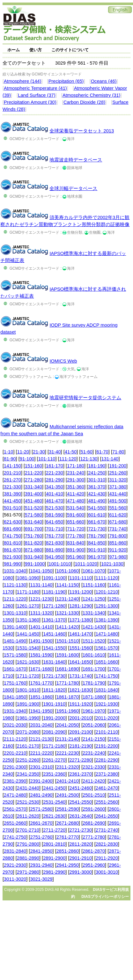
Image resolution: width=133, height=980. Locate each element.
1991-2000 (54, 718)
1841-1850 (15, 697)
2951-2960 (94, 865)
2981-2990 (54, 872)
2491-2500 (68, 795)
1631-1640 (54, 662)
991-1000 (35, 564)
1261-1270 (28, 606)
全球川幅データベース (73, 188)
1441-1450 (28, 634)
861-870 (12, 550)
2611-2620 (28, 816)
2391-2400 (41, 781)
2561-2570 (15, 809)
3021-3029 (41, 879)
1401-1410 (41, 627)
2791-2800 (28, 844)
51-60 (87, 452)
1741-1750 (107, 676)
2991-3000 (80, 872)
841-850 (97, 543)
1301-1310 (15, 613)
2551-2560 (107, 802)
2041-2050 (68, 725)
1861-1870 (68, 697)
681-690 (12, 529)
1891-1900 (28, 704)
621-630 (12, 522)
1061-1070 (94, 571)
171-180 (76, 466)
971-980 (118, 557)
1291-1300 (107, 606)
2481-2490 (41, 795)
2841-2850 (41, 851)
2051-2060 (94, 725)
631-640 (33, 522)
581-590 (55, 515)
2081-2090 (54, 732)
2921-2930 (15, 865)
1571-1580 (15, 655)
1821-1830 (80, 690)
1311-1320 (41, 613)
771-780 (76, 536)
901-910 (97, 550)
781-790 (97, 536)
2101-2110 (107, 732)
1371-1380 (80, 620)
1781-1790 (94, 683)
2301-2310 (41, 767)
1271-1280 (54, 606)
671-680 (118, 522)
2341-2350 (28, 774)
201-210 (12, 473)
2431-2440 (28, 788)
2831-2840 (15, 851)
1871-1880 (94, 697)
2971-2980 (28, 872)
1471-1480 (107, 634)
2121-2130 (41, 739)
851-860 (118, 543)
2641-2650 (107, 816)
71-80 (118, 452)
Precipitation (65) (66, 81)
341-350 (55, 487)
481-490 (97, 501)
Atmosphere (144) (22, 81)
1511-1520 (94, 641)
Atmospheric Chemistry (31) (92, 95)
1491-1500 (41, 641)
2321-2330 (94, 767)
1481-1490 (15, 641)
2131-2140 (68, 739)
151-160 (33, 466)
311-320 (118, 480)
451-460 (33, 501)
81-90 (10, 459)
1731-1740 (80, 676)
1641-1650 (80, 662)
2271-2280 (80, 760)
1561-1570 (107, 648)
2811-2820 (80, 844)
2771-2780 (94, 837)
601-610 (97, 515)
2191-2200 (107, 746)
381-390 (12, 494)
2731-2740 (107, 830)
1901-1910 (54, 704)
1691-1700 (94, 669)
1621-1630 (28, 662)
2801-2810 (54, 844)
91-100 (27, 459)
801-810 (12, 543)
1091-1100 (54, 578)
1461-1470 (80, 634)
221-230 (55, 473)
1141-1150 (68, 585)
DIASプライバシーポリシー (105, 897)
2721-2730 (80, 830)
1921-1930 (107, 704)
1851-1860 (41, 697)
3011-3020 (15, 879)
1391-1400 (15, 627)
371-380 (118, 487)
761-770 (55, 536)
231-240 (76, 473)
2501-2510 (94, 795)
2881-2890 (28, 858)
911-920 (118, 550)
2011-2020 (107, 718)
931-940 (33, 557)
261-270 (12, 480)
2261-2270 (54, 760)
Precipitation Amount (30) (30, 102)
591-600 (76, 515)
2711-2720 (54, 830)
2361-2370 (80, 774)
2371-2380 (107, 774)
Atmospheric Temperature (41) (35, 88)
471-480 (76, 501)
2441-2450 (54, 788)
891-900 (76, 550)
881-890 (55, 550)
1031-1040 (15, 571)
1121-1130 (15, 585)
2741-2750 (15, 837)
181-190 (97, 466)
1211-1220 (15, 599)
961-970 (97, 557)
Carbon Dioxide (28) (84, 102)
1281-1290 (80, 606)
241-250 (97, 473)
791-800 (118, 536)
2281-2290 (107, 760)
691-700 (33, 529)
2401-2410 (68, 781)
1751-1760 (15, 683)
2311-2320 (68, 767)
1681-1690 (68, 669)
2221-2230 (68, 753)
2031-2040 (41, 725)
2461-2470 (107, 788)
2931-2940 (41, 865)
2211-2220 (41, 753)
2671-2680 (68, 823)
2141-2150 (94, 739)
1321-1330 (68, 613)
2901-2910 (80, 858)
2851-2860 (68, 851)
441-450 (12, 501)
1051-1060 (68, 571)
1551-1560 (80, 648)
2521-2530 (28, 802)
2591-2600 (94, 809)
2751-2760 (41, 837)
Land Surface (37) (37, 95)
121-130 (89, 459)
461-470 (55, 501)
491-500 (118, 501)
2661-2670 (41, 823)
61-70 (102, 452)
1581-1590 (41, 655)
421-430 (97, 494)
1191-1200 (80, 592)
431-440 (118, 494)
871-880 (33, 550)
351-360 (76, 487)
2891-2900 (54, 858)
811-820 (33, 543)
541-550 (97, 508)
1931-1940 (15, 711)
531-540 (76, 508)
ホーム (14, 50)
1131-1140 (41, 585)
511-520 (33, 508)
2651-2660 (15, 823)
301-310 (97, 480)
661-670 (97, 522)
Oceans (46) (104, 81)
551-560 (118, 508)
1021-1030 (112, 564)
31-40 (55, 452)
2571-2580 (41, 809)
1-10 (8, 452)
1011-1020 (86, 564)
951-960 (76, 557)
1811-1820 (54, 690)
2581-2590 (68, 809)
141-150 (12, 466)
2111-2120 (15, 739)
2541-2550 (80, 802)
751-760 (33, 536)
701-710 (55, 529)
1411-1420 (68, 627)
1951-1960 (68, 711)
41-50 (71, 452)
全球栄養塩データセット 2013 (82, 131)
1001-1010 (60, 564)
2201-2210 (15, 753)
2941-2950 (68, 865)
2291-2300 (15, 767)
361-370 (97, 487)
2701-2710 (28, 830)
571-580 (33, 515)
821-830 (55, 543)
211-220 (33, 473)
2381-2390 (15, 781)
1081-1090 (28, 578)
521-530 (55, 508)
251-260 (118, 473)
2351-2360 (54, 774)
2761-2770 (68, 837)
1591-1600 (68, 655)
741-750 (12, 536)
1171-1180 (28, 592)
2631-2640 (80, 816)
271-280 (33, 480)
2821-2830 (107, 844)
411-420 (76, 494)
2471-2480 (15, 795)
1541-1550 (54, 648)
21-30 (39, 452)
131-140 (110, 459)
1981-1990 (28, 718)
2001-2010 (80, 718)
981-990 (12, 564)
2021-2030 (15, 725)
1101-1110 (80, 578)
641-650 (55, 522)
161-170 (55, 466)
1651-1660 (107, 662)
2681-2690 (94, 823)
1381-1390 (107, 620)
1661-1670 (15, 669)
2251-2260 (28, 760)
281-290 (55, 480)
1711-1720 (28, 676)
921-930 (12, 557)
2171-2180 (54, 746)
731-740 (118, 529)
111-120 (68, 459)
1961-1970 (94, 711)
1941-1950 (41, 711)
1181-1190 (54, 592)
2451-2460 (80, 788)
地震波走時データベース (76, 160)
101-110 (47, 459)
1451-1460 (54, 634)
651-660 (76, 522)
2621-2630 (54, 816)
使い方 (36, 50)
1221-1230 (41, 599)
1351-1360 (28, 620)
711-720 (76, 529)
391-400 (33, 494)
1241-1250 (94, 599)
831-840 (76, 543)
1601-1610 (94, 655)
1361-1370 (54, 620)
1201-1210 (107, 592)
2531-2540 (54, 802)
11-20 (23, 452)
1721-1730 (54, 676)
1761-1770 (41, 683)
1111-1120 (107, 578)
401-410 (55, 494)
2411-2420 (94, 781)
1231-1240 (68, 599)
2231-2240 (94, 753)
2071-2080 (28, 732)
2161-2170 (28, 746)
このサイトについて (70, 50)
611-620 (118, 515)
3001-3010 (107, 872)
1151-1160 (94, 585)
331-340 (33, 487)
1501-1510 (68, 641)
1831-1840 (107, 690)
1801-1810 (28, 690)
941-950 (55, 557)
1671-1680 (41, 669)
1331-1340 (94, 613)
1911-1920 (80, 704)
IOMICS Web (63, 361)
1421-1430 (94, 627)
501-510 (12, 508)
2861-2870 (94, 851)
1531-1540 (28, 648)
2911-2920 (107, 858)
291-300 (76, 480)
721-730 (97, 529)
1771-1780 (68, 683)
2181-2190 (80, 746)
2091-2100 (80, 732)
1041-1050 (41, 571)
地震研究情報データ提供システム (85, 398)
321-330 (12, 487)
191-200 (118, 466)
